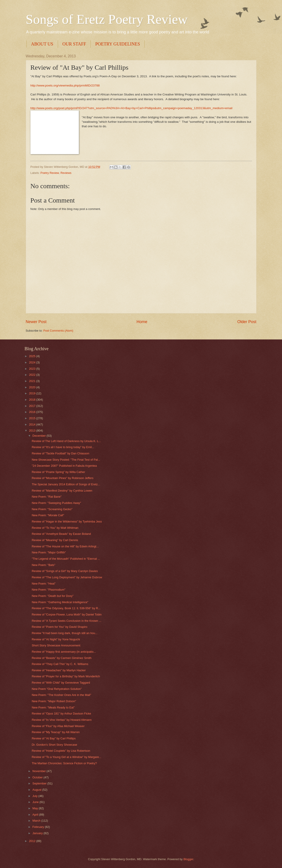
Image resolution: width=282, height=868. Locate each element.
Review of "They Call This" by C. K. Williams (60, 664)
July (35, 796)
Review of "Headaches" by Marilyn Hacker (59, 670)
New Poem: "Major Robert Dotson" (54, 701)
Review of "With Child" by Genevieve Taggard (61, 683)
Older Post (247, 322)
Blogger (188, 859)
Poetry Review (50, 173)
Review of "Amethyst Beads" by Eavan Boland (61, 534)
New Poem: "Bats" (44, 565)
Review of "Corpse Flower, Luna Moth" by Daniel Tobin (67, 614)
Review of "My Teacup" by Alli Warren (56, 732)
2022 (32, 375)
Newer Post (36, 322)
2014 (32, 424)
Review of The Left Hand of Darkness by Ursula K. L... (66, 441)
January (38, 833)
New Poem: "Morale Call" (48, 515)
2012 (32, 841)
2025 (32, 356)
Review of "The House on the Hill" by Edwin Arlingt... (65, 546)
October (38, 777)
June (36, 802)
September (40, 783)
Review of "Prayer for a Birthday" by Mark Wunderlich (66, 676)
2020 (32, 387)
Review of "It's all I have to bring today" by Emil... (63, 447)
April (36, 815)
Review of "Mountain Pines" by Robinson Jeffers (63, 478)
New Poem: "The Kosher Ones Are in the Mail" (61, 695)
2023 (32, 369)
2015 (32, 418)
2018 (32, 400)
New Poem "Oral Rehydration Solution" (57, 689)
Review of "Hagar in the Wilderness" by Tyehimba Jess (67, 521)
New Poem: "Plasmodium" (49, 590)
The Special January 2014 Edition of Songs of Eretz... (66, 484)
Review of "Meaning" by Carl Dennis (55, 540)
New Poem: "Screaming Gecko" (52, 509)
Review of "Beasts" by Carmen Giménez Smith (62, 658)
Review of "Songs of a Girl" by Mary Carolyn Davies (65, 571)
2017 (32, 406)
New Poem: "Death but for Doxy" (53, 596)
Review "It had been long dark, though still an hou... (65, 633)
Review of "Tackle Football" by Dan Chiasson (61, 453)
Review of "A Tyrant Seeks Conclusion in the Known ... (67, 621)
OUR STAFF (74, 44)
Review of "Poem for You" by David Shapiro (60, 627)
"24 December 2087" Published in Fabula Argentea (64, 466)
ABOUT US (42, 44)
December (40, 436)
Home (142, 322)
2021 (32, 381)
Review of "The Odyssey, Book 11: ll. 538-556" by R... (66, 608)
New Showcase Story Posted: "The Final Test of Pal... (66, 460)
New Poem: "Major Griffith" (49, 552)
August (37, 790)
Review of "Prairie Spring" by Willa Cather (58, 472)
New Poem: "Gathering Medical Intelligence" (60, 602)
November (40, 771)
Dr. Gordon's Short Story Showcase (55, 745)
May (36, 808)
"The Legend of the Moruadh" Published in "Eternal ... (66, 559)
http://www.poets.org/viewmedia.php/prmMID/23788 (65, 85)
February (39, 827)
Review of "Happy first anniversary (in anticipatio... (64, 652)
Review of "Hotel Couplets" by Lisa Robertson (61, 751)
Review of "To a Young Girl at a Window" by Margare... (67, 757)
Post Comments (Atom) (58, 331)
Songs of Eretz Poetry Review (107, 19)
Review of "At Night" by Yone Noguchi (56, 639)
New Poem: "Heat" (44, 584)
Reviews (66, 173)
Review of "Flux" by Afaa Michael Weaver (58, 726)
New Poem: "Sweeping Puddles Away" (56, 503)
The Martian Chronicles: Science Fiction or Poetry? (64, 763)
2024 (32, 362)
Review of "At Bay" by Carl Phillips (54, 738)
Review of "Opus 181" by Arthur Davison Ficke (61, 714)
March (37, 821)
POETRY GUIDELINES (118, 44)
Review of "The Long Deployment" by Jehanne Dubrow (67, 577)
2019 (32, 393)
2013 (32, 431)
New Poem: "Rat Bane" (47, 497)
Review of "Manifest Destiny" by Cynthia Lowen (62, 491)
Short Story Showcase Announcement (56, 645)
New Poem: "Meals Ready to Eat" (53, 707)
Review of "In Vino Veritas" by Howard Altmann (62, 720)
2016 (32, 412)
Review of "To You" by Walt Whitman (55, 528)
